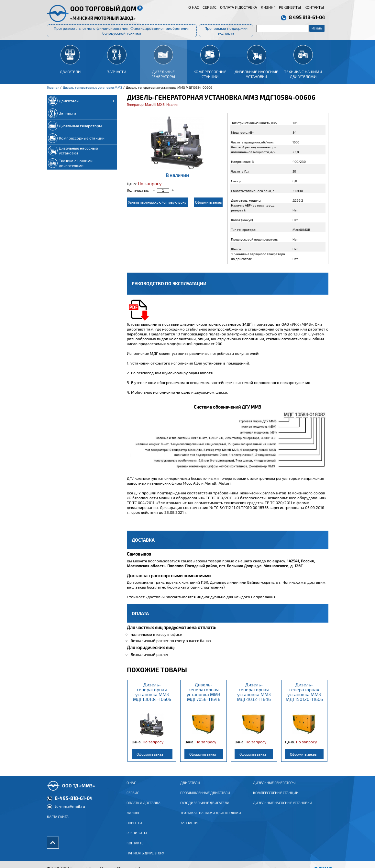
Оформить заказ (208, 202)
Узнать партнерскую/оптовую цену (157, 202)
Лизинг (268, 7)
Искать (317, 28)
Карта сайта (58, 822)
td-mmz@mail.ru (70, 811)
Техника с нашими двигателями (211, 818)
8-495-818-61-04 (74, 803)
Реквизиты (290, 7)
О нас (194, 7)
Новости (134, 828)
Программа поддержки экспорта (226, 31)
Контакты (314, 7)
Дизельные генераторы (274, 788)
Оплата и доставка (238, 7)
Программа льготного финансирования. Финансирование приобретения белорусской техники (122, 31)
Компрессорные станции (276, 798)
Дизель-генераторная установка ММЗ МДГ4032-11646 (254, 692)
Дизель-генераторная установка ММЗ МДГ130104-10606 (152, 692)
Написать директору (145, 858)
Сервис (210, 7)
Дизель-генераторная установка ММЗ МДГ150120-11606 (304, 692)
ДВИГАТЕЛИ (190, 788)
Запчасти (189, 828)
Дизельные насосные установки (283, 808)
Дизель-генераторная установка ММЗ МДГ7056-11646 (204, 692)
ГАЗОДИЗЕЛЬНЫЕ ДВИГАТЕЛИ (205, 808)
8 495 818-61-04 (307, 17)
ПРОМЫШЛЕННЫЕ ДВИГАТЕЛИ (205, 798)
